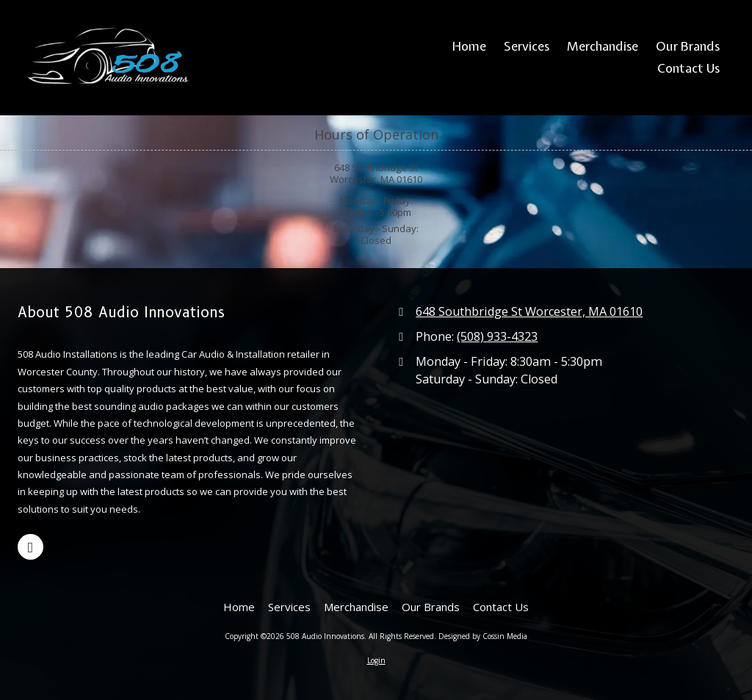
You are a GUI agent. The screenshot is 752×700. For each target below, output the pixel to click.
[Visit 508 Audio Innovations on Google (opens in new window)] (30, 547)
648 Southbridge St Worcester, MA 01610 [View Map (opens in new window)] (529, 311)
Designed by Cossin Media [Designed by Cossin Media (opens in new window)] (483, 636)
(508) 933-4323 (497, 336)
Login (376, 660)
